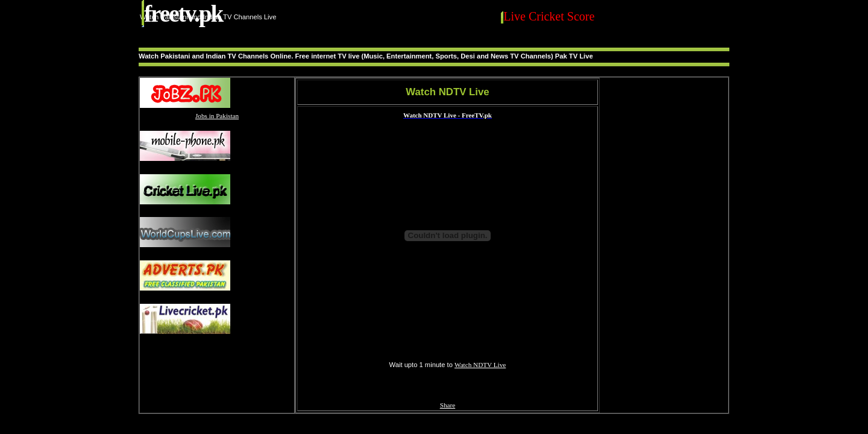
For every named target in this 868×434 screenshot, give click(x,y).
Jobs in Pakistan (217, 116)
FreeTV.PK (183, 14)
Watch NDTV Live (480, 365)
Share (448, 405)
